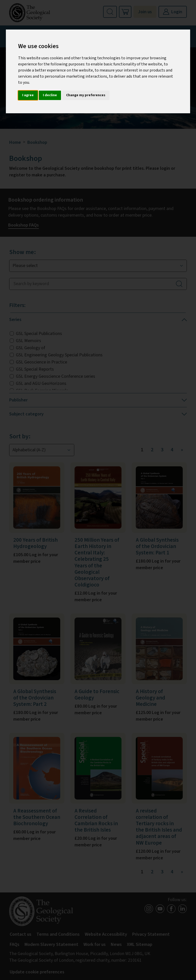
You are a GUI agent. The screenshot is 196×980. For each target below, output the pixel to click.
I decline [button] (50, 95)
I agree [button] (28, 95)
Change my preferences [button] (86, 95)
